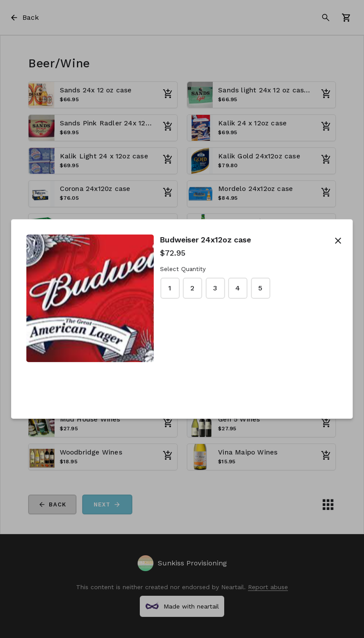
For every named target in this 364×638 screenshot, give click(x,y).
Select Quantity (183, 269)
